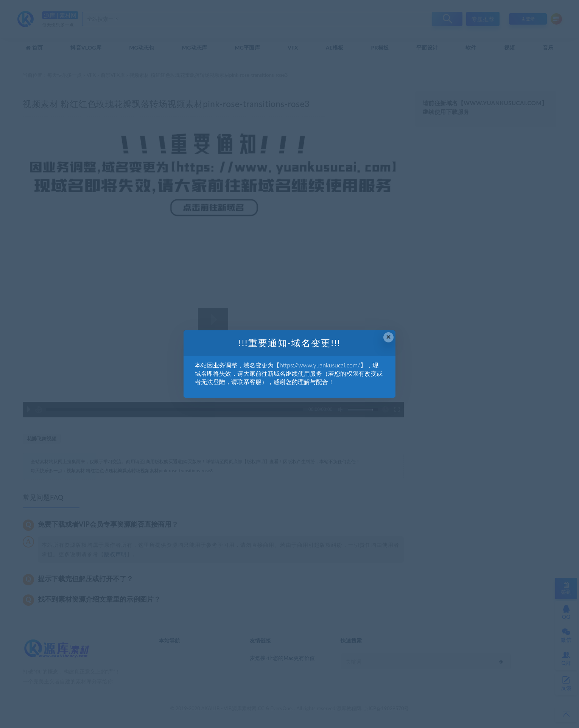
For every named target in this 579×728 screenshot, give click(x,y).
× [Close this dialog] (388, 337)
